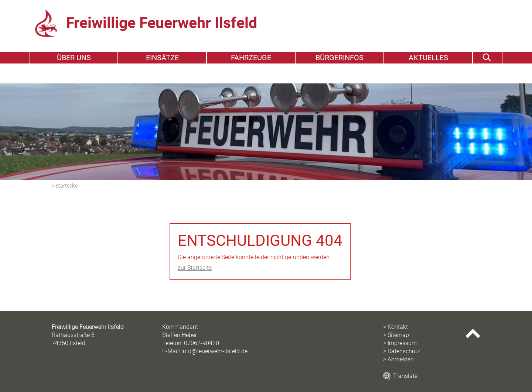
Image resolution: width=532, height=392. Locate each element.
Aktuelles (428, 77)
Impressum (402, 343)
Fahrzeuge (251, 77)
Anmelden (401, 359)
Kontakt (398, 327)
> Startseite (65, 186)
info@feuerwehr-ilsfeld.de (214, 351)
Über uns (74, 77)
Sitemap (398, 335)
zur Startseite (195, 268)
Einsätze (162, 77)
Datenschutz (404, 351)
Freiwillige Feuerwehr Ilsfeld (184, 32)
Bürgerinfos (340, 77)
